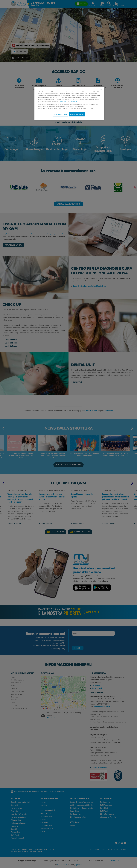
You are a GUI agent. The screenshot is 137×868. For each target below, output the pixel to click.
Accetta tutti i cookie (77, 114)
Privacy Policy (73, 101)
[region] (69, 103)
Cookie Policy (63, 101)
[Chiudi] (101, 89)
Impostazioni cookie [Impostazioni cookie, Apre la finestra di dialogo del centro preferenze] (61, 114)
